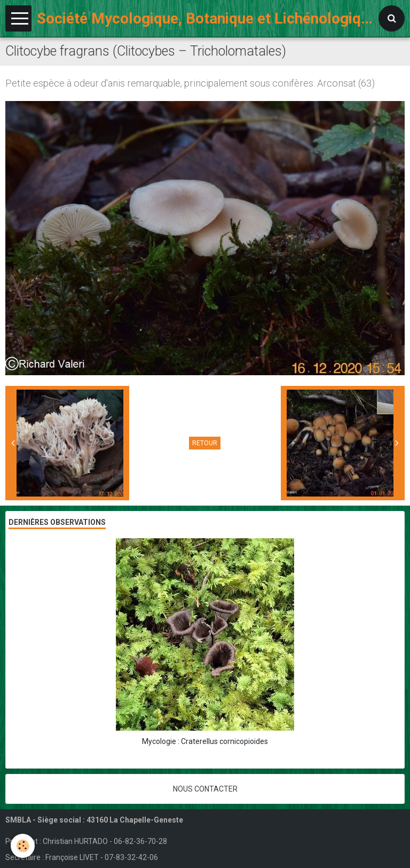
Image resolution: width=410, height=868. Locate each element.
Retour (205, 443)
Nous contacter (205, 789)
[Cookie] (23, 846)
